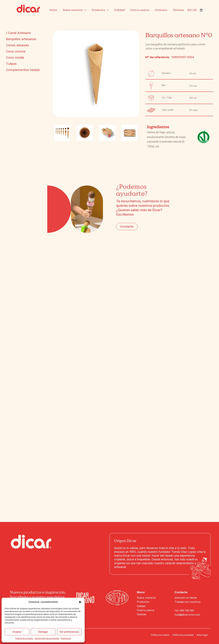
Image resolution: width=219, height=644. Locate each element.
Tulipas (11, 64)
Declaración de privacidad (47, 638)
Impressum (66, 638)
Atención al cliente (186, 598)
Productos (143, 602)
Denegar (43, 632)
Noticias (142, 614)
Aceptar (17, 632)
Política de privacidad (183, 635)
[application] (84, 10)
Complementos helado (23, 70)
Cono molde (15, 58)
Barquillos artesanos (21, 39)
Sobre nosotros (146, 598)
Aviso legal (202, 635)
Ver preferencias (69, 632)
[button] (80, 602)
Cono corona (16, 51)
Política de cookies (24, 638)
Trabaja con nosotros (188, 602)
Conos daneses (17, 45)
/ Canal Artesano (18, 33)
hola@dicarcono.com (187, 615)
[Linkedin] (201, 10)
